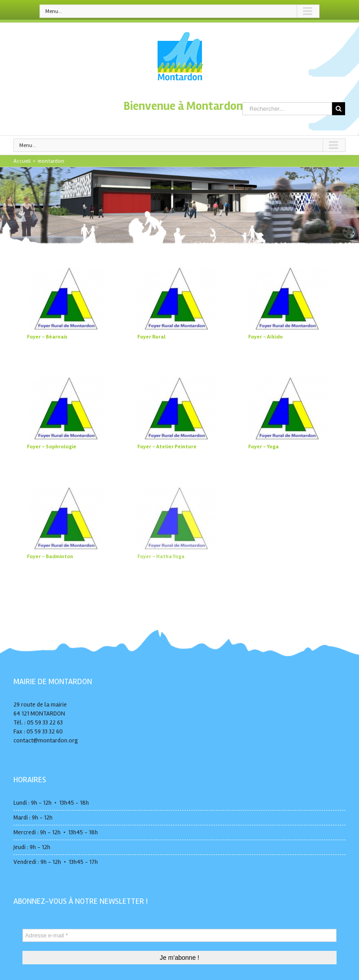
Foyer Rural (151, 337)
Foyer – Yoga (263, 447)
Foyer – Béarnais (47, 337)
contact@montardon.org (46, 740)
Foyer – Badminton (50, 557)
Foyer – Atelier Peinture (167, 447)
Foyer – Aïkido (265, 337)
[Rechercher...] (287, 109)
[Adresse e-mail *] (179, 935)
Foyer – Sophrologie (52, 447)
